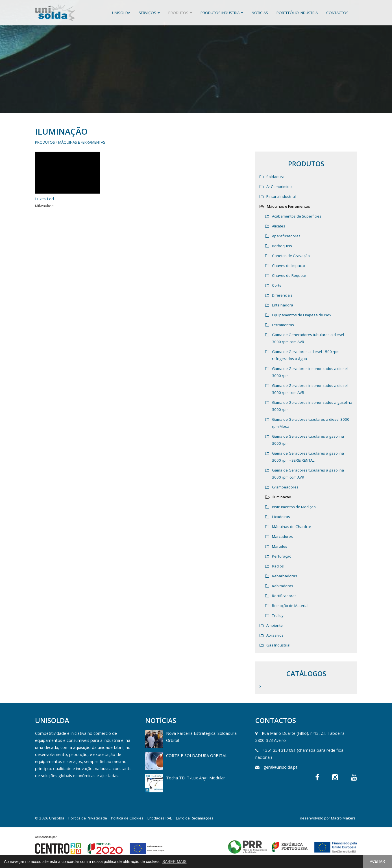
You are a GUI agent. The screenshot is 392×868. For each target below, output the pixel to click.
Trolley (278, 615)
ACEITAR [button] (378, 862)
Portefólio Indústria (297, 13)
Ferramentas (283, 325)
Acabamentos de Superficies (297, 216)
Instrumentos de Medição (294, 507)
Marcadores (282, 536)
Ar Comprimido (279, 187)
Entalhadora (283, 305)
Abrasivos (275, 635)
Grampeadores (285, 487)
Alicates (279, 226)
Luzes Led (44, 199)
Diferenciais (282, 295)
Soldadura (275, 177)
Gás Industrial (278, 645)
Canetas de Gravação (291, 256)
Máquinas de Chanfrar (292, 527)
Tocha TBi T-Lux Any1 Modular (196, 778)
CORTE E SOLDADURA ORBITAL (197, 755)
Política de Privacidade (88, 818)
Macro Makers (343, 818)
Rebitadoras (283, 586)
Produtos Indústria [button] (222, 13)
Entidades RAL (160, 818)
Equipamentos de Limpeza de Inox (302, 315)
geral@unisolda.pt (280, 767)
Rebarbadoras (285, 576)
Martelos (280, 546)
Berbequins (282, 246)
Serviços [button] (149, 13)
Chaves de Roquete (289, 275)
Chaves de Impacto (288, 266)
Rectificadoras (284, 596)
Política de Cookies (127, 818)
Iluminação (282, 497)
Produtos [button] (180, 13)
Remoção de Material (290, 606)
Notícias (260, 13)
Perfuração (282, 556)
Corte (277, 285)
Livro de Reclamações (195, 818)
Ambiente (275, 625)
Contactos (337, 13)
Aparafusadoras (286, 236)
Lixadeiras (281, 517)
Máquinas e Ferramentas (82, 142)
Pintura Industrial (281, 196)
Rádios (278, 566)
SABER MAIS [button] (175, 862)
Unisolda (121, 13)
